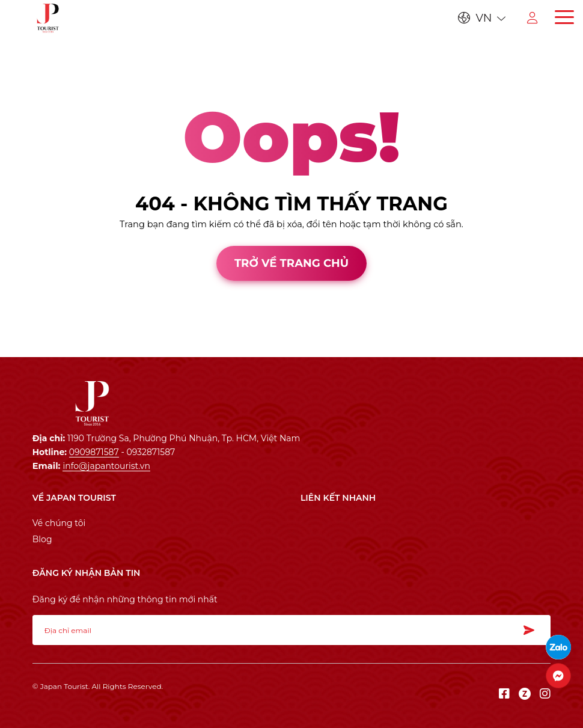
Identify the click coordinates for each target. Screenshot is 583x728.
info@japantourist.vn (106, 466)
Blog (42, 539)
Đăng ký (533, 630)
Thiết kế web (28, 346)
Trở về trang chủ (291, 263)
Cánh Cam (97, 346)
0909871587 (94, 452)
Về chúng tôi (59, 523)
